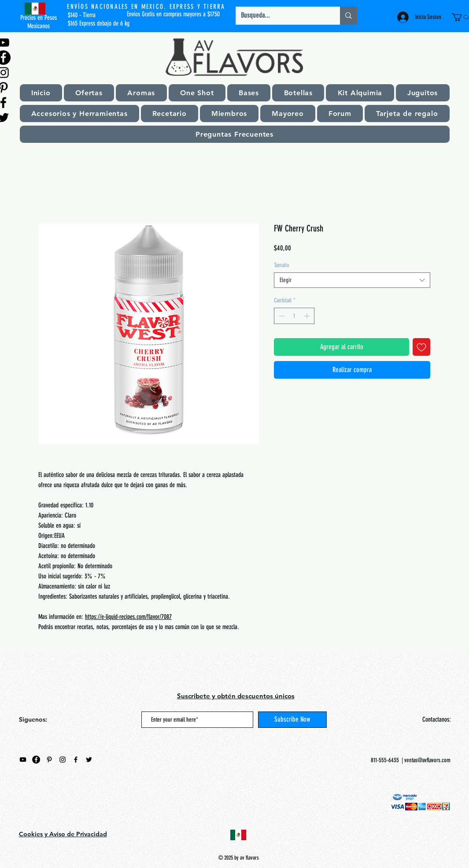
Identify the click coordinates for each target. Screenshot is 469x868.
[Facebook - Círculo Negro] (36, 760)
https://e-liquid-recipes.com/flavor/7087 (128, 617)
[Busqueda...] (281, 16)
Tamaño (282, 265)
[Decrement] (281, 316)
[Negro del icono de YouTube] (23, 760)
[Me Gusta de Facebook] (74, 801)
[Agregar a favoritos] (421, 347)
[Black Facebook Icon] (76, 760)
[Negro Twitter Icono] (89, 760)
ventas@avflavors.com (427, 760)
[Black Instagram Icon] (63, 760)
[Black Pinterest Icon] (49, 760)
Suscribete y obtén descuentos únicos (236, 696)
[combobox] (352, 280)
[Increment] (308, 316)
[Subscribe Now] (292, 720)
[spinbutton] (294, 316)
